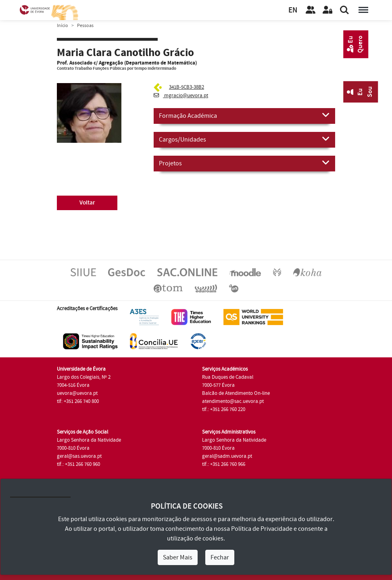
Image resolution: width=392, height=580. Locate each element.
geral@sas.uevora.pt (79, 456)
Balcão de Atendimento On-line (236, 393)
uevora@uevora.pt (77, 393)
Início (63, 26)
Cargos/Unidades (244, 139)
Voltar (87, 203)
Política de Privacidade (262, 529)
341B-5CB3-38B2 (187, 87)
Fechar (220, 557)
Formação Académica (244, 115)
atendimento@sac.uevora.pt (233, 401)
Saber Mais (178, 557)
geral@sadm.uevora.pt (227, 456)
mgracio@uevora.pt (181, 96)
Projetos (244, 163)
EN (293, 10)
